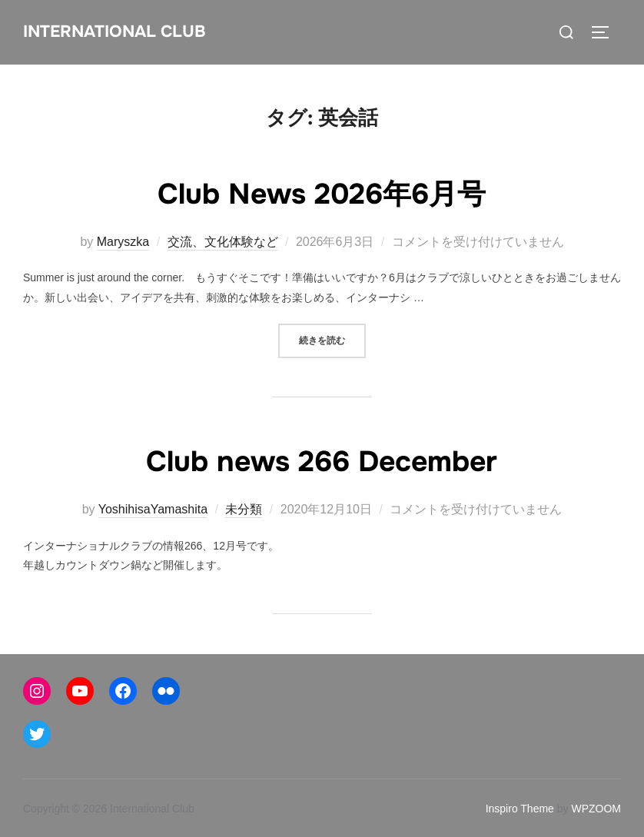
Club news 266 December (322, 460)
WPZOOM (596, 809)
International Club (117, 32)
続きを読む (332, 339)
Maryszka (123, 242)
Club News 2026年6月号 (322, 193)
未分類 (244, 509)
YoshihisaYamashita (153, 509)
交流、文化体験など (223, 242)
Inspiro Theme (520, 809)
